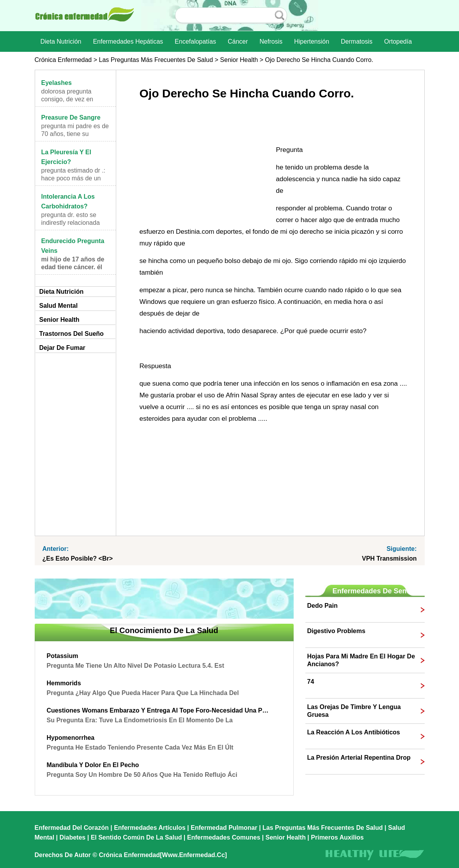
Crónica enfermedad (63, 60)
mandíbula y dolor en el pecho (93, 765)
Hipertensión (312, 41)
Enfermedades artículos (150, 828)
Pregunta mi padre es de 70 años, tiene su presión (75, 134)
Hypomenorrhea (71, 738)
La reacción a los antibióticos (354, 732)
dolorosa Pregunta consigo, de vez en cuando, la (67, 99)
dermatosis (357, 41)
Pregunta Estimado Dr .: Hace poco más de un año (74, 178)
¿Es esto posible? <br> (78, 558)
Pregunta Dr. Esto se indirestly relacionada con (71, 223)
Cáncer (238, 41)
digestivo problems (336, 631)
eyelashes (57, 83)
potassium (63, 656)
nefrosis (271, 41)
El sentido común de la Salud (136, 837)
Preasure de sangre (71, 117)
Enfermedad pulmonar (224, 828)
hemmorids (64, 683)
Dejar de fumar (62, 348)
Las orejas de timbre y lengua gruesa (354, 711)
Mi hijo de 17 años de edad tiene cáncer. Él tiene (73, 267)
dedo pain (323, 606)
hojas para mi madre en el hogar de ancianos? (361, 660)
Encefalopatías (195, 41)
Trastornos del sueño (72, 334)
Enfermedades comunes (224, 837)
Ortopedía (398, 41)
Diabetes (73, 837)
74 (311, 682)
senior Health (239, 60)
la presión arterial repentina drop (359, 758)
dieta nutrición (61, 41)
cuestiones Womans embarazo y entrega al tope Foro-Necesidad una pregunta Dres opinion (158, 710)
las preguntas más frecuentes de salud (156, 60)
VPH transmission (389, 558)
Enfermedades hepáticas (128, 41)
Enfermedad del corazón (72, 828)
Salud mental (59, 306)
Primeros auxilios (337, 837)
